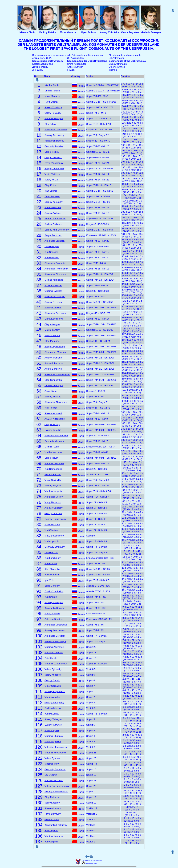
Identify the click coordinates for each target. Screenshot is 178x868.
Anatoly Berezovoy (54, 135)
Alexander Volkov (54, 497)
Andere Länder (75, 67)
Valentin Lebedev (54, 653)
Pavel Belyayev (53, 814)
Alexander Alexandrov (56, 402)
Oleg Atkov (50, 124)
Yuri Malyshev (52, 714)
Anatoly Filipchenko (55, 691)
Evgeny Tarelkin (53, 430)
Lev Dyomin (51, 775)
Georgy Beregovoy (54, 703)
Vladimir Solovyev (54, 118)
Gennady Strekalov (55, 547)
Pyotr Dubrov (51, 102)
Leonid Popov (52, 246)
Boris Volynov (52, 730)
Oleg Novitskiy (52, 424)
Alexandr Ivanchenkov (56, 436)
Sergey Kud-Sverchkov (57, 230)
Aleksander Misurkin (55, 352)
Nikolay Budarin (53, 475)
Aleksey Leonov (53, 808)
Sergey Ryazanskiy (55, 347)
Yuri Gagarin (51, 842)
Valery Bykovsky (53, 669)
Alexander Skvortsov (55, 274)
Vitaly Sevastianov (54, 536)
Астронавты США (42, 58)
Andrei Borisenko (54, 369)
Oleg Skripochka (53, 380)
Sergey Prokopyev (54, 169)
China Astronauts (118, 64)
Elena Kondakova (54, 319)
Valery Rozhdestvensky (57, 786)
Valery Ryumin (52, 758)
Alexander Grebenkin (56, 130)
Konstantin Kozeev (54, 608)
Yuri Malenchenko (54, 452)
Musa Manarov (52, 96)
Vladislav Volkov (53, 697)
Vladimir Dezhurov (54, 463)
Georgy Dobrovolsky (55, 519)
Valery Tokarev (52, 614)
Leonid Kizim (51, 552)
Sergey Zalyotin (53, 486)
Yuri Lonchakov (53, 558)
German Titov (52, 819)
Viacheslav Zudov (54, 780)
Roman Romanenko (55, 219)
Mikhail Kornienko (54, 280)
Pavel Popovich (53, 742)
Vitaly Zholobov (53, 502)
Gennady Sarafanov (55, 769)
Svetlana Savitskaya (55, 641)
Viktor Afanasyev (53, 285)
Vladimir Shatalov (54, 736)
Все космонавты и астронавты (49, 55)
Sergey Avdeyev (53, 213)
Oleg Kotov (50, 185)
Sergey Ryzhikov (53, 302)
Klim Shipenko (52, 569)
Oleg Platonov (52, 341)
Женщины (38, 70)
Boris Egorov (51, 831)
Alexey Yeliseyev (53, 719)
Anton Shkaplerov (54, 363)
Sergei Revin (51, 458)
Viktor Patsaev (52, 525)
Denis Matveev (52, 196)
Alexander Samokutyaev (57, 374)
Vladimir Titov (52, 764)
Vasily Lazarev (52, 803)
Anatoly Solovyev (54, 602)
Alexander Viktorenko (56, 625)
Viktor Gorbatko (53, 686)
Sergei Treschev (53, 235)
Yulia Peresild (52, 575)
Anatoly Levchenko (54, 630)
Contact (95, 864)
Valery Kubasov (53, 675)
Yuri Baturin (51, 564)
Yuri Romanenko (53, 469)
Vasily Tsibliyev (52, 174)
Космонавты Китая (43, 64)
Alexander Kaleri (53, 413)
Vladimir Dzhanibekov (56, 664)
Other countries (117, 67)
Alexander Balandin (55, 263)
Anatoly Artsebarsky (55, 419)
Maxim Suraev (52, 330)
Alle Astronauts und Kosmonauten (85, 55)
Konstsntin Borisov (54, 141)
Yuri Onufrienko (53, 207)
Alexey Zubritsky (53, 107)
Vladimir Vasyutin (54, 491)
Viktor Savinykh (53, 480)
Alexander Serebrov (55, 636)
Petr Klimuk (51, 658)
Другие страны (40, 67)
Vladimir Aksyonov (54, 647)
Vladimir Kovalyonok (55, 753)
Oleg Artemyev (52, 324)
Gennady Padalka (54, 146)
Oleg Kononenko (53, 157)
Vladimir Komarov (54, 836)
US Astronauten (75, 58)
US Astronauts (116, 58)
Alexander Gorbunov (55, 313)
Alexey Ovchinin (53, 308)
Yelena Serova (52, 335)
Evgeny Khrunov (53, 725)
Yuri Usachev (51, 252)
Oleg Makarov (52, 797)
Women (113, 70)
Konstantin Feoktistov (56, 825)
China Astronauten (77, 64)
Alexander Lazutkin (55, 241)
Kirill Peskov (51, 408)
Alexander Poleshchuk (56, 269)
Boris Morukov (52, 586)
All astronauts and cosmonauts (125, 55)
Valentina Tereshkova (56, 747)
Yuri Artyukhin (52, 541)
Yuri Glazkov (51, 530)
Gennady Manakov (54, 441)
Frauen (71, 70)
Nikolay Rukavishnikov (56, 792)
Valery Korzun (52, 180)
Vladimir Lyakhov (53, 291)
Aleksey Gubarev (54, 508)
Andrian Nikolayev (54, 708)
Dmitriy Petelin (52, 91)
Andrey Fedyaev (53, 224)
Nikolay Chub (52, 85)
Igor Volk (49, 580)
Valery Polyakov (53, 113)
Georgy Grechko (53, 513)
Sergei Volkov (52, 152)
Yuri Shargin (51, 597)
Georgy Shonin (52, 680)
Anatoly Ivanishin (53, 358)
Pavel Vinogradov (54, 163)
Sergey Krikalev (53, 397)
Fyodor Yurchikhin (54, 591)
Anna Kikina (51, 391)
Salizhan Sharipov (54, 619)
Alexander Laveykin (55, 296)
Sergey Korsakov (54, 202)
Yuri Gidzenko (52, 258)
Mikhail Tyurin (52, 447)
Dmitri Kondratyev (54, 385)
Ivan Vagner (51, 191)
